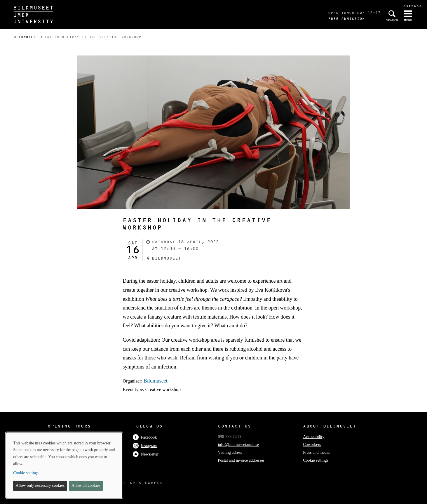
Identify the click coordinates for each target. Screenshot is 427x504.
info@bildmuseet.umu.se (238, 445)
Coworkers (312, 445)
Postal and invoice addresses (241, 460)
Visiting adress (230, 452)
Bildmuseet (26, 37)
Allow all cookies (86, 485)
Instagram (145, 446)
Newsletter (146, 454)
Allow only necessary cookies (40, 485)
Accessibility (314, 437)
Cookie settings (316, 460)
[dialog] (64, 465)
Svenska (413, 6)
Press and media (316, 452)
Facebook (145, 437)
